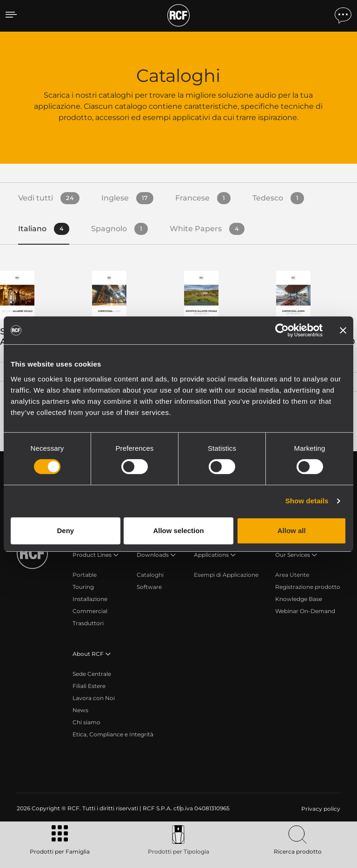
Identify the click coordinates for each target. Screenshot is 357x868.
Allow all (292, 531)
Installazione (90, 599)
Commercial (90, 611)
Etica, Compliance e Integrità (113, 734)
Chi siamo (86, 722)
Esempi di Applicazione (226, 575)
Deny (65, 531)
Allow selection (178, 531)
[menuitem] (320, 809)
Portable (85, 575)
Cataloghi (150, 575)
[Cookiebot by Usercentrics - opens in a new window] (282, 330)
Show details (307, 501)
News (80, 710)
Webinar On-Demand (305, 611)
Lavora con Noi (94, 698)
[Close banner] (343, 330)
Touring (83, 587)
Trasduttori (88, 623)
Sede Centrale (92, 674)
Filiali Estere (89, 686)
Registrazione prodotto (308, 587)
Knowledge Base (299, 599)
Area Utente (292, 575)
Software (149, 587)
